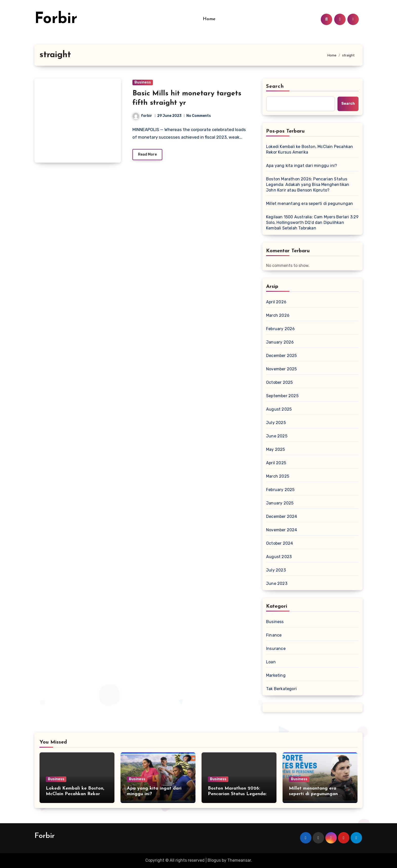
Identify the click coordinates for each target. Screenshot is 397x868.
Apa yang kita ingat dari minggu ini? (302, 166)
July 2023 (276, 570)
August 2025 (279, 409)
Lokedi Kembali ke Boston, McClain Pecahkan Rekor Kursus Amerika (310, 149)
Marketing (276, 675)
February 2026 (281, 329)
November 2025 (282, 369)
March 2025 (278, 476)
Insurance (276, 649)
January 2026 (280, 342)
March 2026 (278, 315)
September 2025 (282, 396)
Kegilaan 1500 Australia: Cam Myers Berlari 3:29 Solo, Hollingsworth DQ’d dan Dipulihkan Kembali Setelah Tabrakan (312, 223)
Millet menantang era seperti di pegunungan (310, 204)
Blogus (214, 860)
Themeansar (239, 860)
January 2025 (280, 503)
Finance (274, 635)
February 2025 (280, 490)
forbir (142, 116)
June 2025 (277, 436)
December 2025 (282, 356)
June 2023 (277, 584)
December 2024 (282, 516)
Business (143, 82)
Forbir (56, 19)
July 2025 (276, 423)
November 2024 (282, 530)
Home (209, 19)
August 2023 (279, 557)
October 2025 (279, 382)
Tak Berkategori (281, 689)
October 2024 (280, 543)
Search (275, 87)
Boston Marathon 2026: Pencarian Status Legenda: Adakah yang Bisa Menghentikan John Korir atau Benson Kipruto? (308, 185)
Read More (147, 154)
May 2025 (276, 449)
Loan (271, 662)
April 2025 (276, 463)
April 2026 (276, 302)
